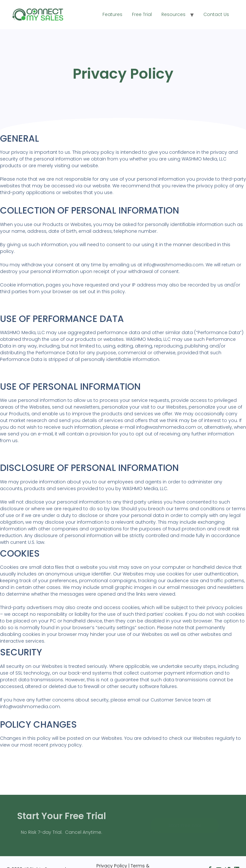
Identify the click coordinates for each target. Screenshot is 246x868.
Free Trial (142, 14)
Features (112, 14)
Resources (173, 14)
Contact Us (216, 14)
